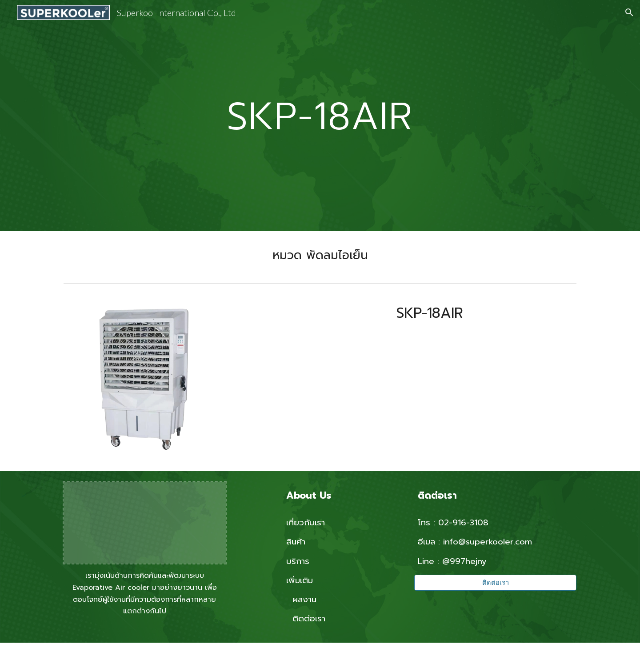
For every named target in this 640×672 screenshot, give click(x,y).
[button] (629, 12)
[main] (320, 115)
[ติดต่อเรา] (495, 583)
